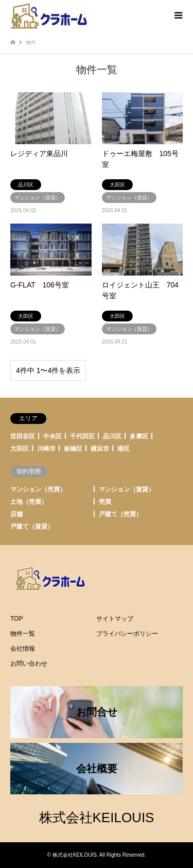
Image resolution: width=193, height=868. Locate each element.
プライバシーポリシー (127, 634)
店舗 (16, 514)
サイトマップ (115, 619)
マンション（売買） (38, 489)
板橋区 (73, 449)
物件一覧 (23, 634)
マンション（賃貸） (127, 489)
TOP (16, 619)
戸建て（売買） (120, 514)
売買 (105, 502)
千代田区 (82, 436)
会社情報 (23, 649)
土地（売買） (29, 502)
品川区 (112, 436)
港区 (124, 449)
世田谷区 (23, 436)
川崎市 (46, 449)
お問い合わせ (29, 663)
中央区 (52, 436)
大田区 (20, 449)
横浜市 (100, 449)
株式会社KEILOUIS (97, 818)
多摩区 (139, 436)
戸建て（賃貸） (32, 526)
